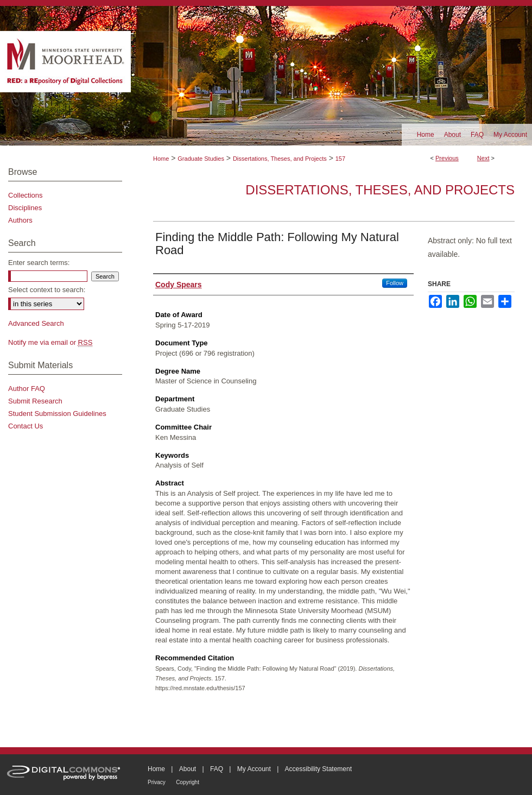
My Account (254, 769)
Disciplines (25, 208)
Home (161, 159)
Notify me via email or (50, 342)
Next (483, 158)
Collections (26, 195)
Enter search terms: (39, 263)
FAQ (217, 769)
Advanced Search (36, 323)
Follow (395, 283)
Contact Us (26, 426)
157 (340, 159)
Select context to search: (47, 290)
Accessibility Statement (318, 769)
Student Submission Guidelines (57, 414)
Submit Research (35, 401)
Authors (20, 220)
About (188, 769)
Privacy (157, 782)
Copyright (188, 782)
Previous (447, 158)
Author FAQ (27, 389)
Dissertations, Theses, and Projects (280, 159)
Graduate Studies (201, 159)
